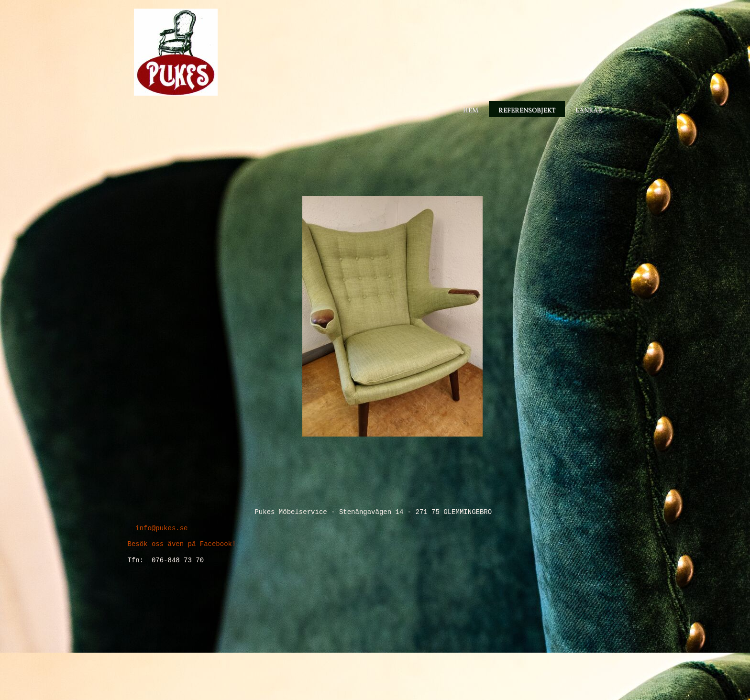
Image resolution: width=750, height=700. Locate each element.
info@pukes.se (160, 528)
